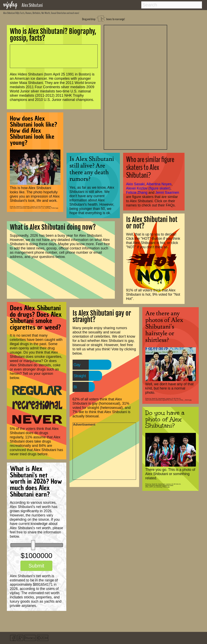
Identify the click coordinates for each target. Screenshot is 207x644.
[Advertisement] (135, 87)
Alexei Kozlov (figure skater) (148, 188)
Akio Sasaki (135, 184)
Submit (36, 566)
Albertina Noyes (159, 184)
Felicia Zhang (137, 193)
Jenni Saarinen (167, 193)
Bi (75, 387)
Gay (77, 365)
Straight (80, 376)
